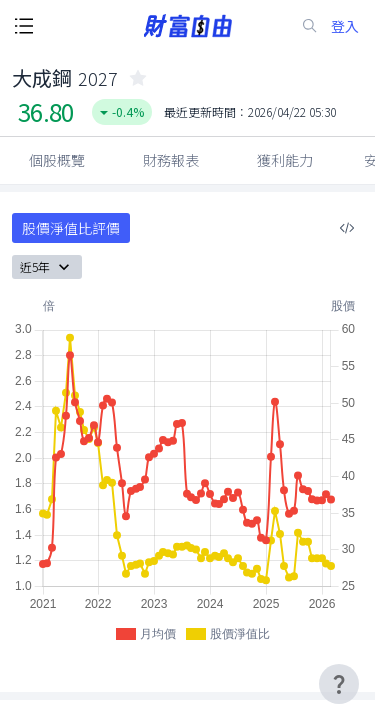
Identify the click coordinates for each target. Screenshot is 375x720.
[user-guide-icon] (339, 684)
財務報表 (171, 160)
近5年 (47, 267)
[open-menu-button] (24, 26)
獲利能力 (285, 160)
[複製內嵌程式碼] (347, 228)
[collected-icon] (138, 78)
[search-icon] (310, 26)
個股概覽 (57, 160)
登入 (345, 26)
